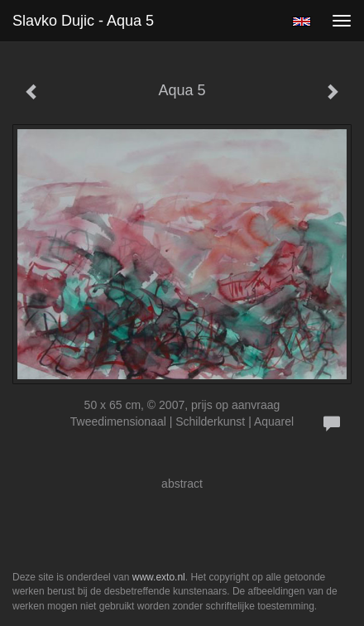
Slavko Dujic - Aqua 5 (83, 21)
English (302, 22)
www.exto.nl (159, 577)
